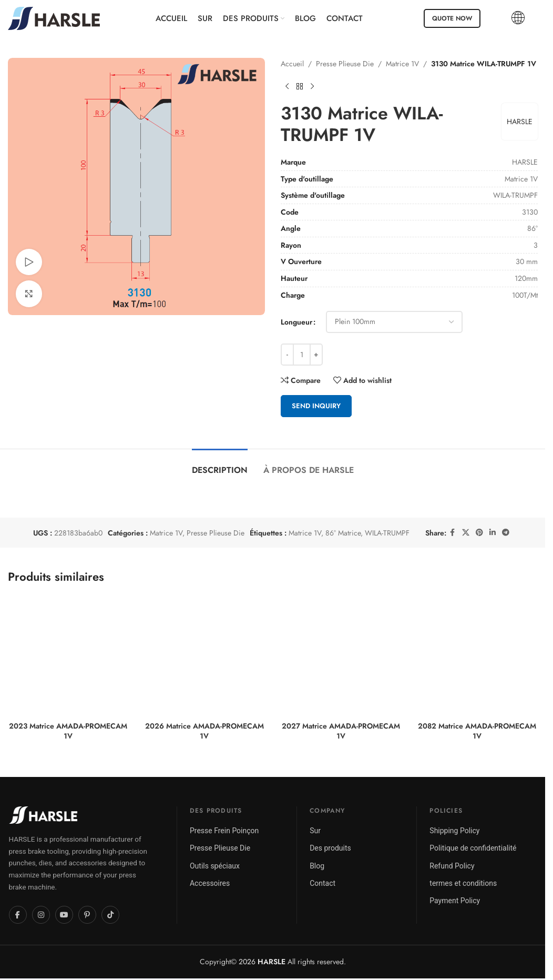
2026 (262, 962)
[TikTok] (110, 915)
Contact (322, 883)
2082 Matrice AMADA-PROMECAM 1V (477, 731)
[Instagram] (41, 915)
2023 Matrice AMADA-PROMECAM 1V (68, 731)
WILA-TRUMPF (387, 533)
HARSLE (519, 122)
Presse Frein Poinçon (224, 831)
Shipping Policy (454, 831)
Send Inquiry (316, 406)
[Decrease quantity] (287, 355)
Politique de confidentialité (473, 848)
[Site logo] (54, 17)
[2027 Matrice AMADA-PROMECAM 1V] (341, 656)
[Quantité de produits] (302, 355)
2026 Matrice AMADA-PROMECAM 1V (204, 731)
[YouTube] (64, 915)
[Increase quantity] (316, 355)
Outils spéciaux (215, 866)
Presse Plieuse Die (345, 64)
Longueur (296, 322)
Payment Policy (455, 901)
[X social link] (466, 533)
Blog (317, 866)
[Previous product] (287, 86)
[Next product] (312, 86)
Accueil (292, 64)
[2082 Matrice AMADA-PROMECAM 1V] (477, 656)
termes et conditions (463, 883)
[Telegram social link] (506, 533)
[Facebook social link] (453, 533)
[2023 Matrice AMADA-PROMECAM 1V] (68, 656)
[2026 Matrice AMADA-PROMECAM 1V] (204, 656)
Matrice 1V (402, 64)
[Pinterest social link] (479, 533)
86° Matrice (343, 533)
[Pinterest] (87, 915)
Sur (315, 831)
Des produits (330, 848)
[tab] (220, 465)
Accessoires (210, 883)
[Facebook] (18, 915)
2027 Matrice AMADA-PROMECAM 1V (341, 731)
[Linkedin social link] (493, 533)
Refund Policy (452, 866)
